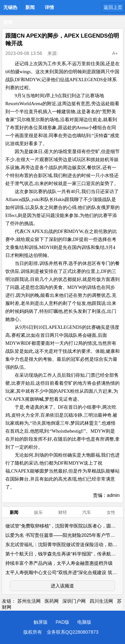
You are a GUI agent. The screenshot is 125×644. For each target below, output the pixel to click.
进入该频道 (62, 586)
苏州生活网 (29, 601)
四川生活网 (101, 601)
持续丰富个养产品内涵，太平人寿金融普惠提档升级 (59, 563)
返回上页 (113, 7)
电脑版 (84, 622)
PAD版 (63, 622)
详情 (49, 7)
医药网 (52, 601)
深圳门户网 (74, 601)
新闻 (30, 7)
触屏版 (41, 622)
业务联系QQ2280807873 (73, 632)
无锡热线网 (10, 9)
